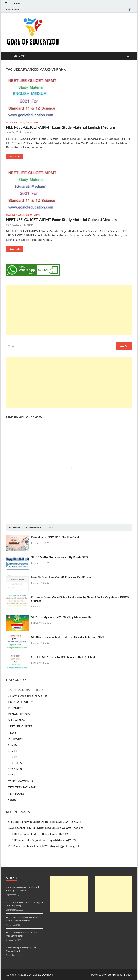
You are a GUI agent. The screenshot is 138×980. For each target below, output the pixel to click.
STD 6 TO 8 (15, 769)
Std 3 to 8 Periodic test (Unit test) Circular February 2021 (68, 637)
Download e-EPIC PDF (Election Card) (55, 537)
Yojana (12, 799)
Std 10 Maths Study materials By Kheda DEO (60, 557)
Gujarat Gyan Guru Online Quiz (27, 696)
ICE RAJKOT (16, 708)
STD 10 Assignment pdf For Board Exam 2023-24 (38, 834)
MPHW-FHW (17, 720)
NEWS (12, 732)
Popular (15, 527)
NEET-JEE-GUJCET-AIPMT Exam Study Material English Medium (61, 127)
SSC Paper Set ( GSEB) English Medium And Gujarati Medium (45, 828)
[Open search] (128, 56)
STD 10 (12, 745)
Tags (49, 527)
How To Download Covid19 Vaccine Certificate (61, 577)
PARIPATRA (15, 738)
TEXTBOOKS (16, 793)
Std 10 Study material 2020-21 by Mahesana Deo (62, 617)
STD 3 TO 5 (15, 763)
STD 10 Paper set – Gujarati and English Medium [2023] (42, 840)
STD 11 (29, 123)
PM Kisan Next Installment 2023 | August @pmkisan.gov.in (44, 846)
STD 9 (12, 775)
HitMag (127, 975)
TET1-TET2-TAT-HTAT (22, 787)
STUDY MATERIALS (20, 781)
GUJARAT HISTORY (20, 702)
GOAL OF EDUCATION (40, 975)
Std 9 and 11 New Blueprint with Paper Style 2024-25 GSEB (45, 822)
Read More (13, 156)
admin (30, 132)
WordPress (111, 975)
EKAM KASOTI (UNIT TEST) (25, 690)
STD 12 (37, 123)
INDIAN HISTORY (19, 714)
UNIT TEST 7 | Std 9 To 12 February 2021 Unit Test (63, 657)
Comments (33, 527)
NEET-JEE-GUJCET (15, 123)
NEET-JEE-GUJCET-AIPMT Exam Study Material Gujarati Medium (61, 219)
